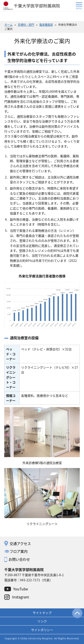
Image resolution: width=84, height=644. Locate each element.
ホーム (9, 25)
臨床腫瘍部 (46, 25)
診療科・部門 (26, 25)
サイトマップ (42, 613)
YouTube (21, 589)
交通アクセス (20, 543)
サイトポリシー (42, 630)
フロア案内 (19, 551)
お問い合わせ (19, 559)
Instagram (21, 597)
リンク (42, 621)
